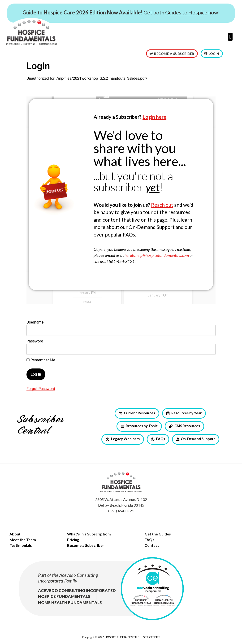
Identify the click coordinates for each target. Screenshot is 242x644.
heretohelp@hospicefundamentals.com (157, 255)
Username (35, 322)
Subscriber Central (40, 425)
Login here (154, 117)
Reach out (162, 205)
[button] (230, 37)
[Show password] (208, 349)
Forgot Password (41, 389)
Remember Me (41, 360)
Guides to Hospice (186, 12)
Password (35, 341)
